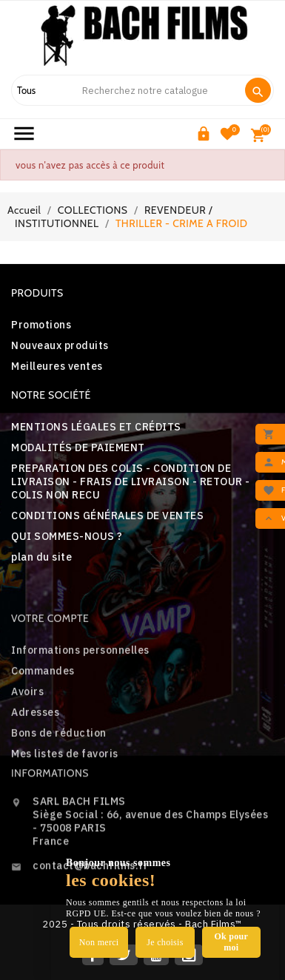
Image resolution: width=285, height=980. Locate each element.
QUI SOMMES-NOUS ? (67, 536)
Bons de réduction (59, 780)
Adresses (35, 760)
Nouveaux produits (60, 345)
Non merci (99, 942)
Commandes (43, 718)
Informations (50, 807)
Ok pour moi (231, 942)
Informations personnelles (80, 697)
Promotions (41, 325)
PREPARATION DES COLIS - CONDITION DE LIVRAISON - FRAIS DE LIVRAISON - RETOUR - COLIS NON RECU (131, 481)
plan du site (41, 557)
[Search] (157, 90)
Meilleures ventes (57, 366)
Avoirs (27, 739)
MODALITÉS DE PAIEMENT (78, 447)
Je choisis (165, 942)
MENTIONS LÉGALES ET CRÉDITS (96, 427)
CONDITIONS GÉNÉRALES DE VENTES (107, 516)
